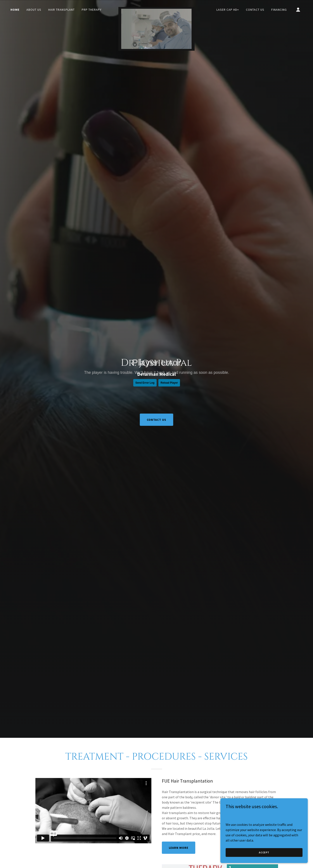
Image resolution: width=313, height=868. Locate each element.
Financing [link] (279, 10)
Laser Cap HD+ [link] (228, 10)
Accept (264, 852)
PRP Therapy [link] (92, 10)
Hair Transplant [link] (61, 10)
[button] (298, 10)
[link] (157, 9)
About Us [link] (34, 10)
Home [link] (15, 10)
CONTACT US (156, 420)
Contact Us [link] (255, 10)
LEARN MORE (179, 848)
